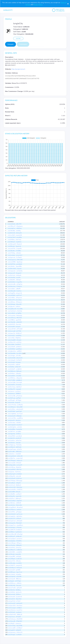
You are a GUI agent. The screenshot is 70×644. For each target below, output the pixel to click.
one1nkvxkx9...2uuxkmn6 (15, 597)
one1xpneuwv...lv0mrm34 (15, 632)
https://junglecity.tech (18, 69)
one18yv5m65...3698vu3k (15, 614)
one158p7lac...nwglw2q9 (15, 458)
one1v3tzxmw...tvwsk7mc (15, 610)
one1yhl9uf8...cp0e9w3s (15, 347)
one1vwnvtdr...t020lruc (14, 594)
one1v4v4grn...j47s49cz (14, 356)
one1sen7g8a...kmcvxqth (15, 382)
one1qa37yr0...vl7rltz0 (14, 601)
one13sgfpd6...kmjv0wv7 (15, 425)
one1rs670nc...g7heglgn (15, 512)
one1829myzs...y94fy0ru (15, 583)
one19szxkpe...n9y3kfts (14, 423)
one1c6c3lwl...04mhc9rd (15, 505)
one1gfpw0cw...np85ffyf (15, 351)
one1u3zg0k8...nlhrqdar (15, 340)
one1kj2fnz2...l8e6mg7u (15, 498)
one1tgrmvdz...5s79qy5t (15, 257)
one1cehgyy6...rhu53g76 (15, 360)
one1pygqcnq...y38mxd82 (15, 260)
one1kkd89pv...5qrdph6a (15, 429)
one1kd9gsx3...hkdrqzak (15, 568)
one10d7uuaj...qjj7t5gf (14, 398)
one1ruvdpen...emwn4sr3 (15, 255)
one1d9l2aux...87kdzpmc (15, 302)
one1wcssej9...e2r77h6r (14, 331)
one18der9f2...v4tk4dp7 (14, 280)
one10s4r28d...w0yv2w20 (15, 358)
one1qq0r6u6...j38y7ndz (15, 469)
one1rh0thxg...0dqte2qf (14, 467)
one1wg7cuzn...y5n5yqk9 (15, 521)
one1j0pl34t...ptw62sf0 (14, 438)
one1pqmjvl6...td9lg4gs (15, 416)
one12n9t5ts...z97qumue (15, 298)
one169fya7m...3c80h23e (15, 550)
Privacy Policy (38, 5)
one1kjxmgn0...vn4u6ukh (15, 474)
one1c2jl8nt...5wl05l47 (14, 344)
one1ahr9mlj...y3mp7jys (15, 548)
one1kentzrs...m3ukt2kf (14, 454)
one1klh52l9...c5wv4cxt (14, 324)
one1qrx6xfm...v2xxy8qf (14, 376)
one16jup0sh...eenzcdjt (14, 476)
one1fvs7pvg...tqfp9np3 (15, 387)
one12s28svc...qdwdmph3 (15, 409)
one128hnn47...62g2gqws (15, 226)
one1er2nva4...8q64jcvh (14, 485)
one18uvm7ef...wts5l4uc (15, 342)
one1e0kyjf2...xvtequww (14, 623)
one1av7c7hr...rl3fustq (14, 561)
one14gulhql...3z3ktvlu (14, 434)
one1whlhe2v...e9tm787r (15, 224)
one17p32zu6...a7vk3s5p (15, 311)
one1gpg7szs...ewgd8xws (15, 525)
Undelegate (23, 44)
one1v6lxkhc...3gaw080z (15, 266)
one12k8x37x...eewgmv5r (15, 565)
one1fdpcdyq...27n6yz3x (15, 286)
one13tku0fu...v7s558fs (14, 251)
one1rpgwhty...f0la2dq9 (15, 523)
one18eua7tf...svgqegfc (14, 389)
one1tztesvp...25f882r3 (14, 394)
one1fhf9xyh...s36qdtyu (14, 373)
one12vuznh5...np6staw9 (15, 603)
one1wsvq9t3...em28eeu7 (15, 628)
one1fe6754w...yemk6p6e (15, 264)
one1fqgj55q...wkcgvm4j (15, 293)
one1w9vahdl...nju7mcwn (15, 514)
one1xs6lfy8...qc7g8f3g (14, 313)
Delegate (11, 44)
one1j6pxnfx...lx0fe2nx (14, 307)
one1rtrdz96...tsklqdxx (14, 327)
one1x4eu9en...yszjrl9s (14, 278)
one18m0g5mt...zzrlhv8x (15, 427)
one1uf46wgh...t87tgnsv (15, 543)
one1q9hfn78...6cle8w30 (15, 530)
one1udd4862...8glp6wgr (15, 262)
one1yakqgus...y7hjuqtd (15, 527)
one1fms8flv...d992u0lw (15, 452)
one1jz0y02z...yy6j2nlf (14, 365)
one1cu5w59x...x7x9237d (15, 490)
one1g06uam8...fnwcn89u (15, 309)
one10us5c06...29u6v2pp (15, 487)
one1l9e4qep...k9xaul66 (15, 304)
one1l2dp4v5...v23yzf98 (14, 577)
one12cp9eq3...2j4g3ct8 (15, 501)
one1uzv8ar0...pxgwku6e (15, 235)
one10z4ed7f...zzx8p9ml (15, 369)
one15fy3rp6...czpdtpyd (15, 612)
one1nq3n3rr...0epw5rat (15, 599)
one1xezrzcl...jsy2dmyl (14, 391)
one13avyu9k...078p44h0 (15, 621)
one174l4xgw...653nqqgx (15, 481)
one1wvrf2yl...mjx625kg (14, 336)
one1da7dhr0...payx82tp (15, 237)
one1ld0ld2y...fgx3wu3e (15, 592)
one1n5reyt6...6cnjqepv (14, 362)
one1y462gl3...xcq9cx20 (15, 559)
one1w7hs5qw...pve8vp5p (15, 405)
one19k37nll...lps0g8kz (14, 431)
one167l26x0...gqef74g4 (15, 411)
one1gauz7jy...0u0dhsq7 (15, 333)
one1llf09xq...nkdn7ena (14, 240)
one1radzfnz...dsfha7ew (15, 440)
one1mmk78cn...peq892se (15, 418)
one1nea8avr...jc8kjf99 (14, 289)
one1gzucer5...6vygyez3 (14, 273)
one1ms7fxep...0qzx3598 (15, 626)
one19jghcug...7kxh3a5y (15, 445)
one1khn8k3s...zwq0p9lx (15, 552)
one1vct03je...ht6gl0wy (14, 338)
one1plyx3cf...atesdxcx (14, 420)
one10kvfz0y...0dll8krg (14, 590)
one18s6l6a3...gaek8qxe (15, 349)
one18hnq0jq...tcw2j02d (15, 563)
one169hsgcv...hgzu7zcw (15, 572)
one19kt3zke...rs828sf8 (14, 503)
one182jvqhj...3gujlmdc (14, 246)
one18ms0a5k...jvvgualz (15, 269)
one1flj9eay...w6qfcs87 (14, 367)
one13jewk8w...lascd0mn (15, 353)
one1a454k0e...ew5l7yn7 (15, 295)
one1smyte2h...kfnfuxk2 (14, 463)
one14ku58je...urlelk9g (14, 231)
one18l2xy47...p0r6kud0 (15, 536)
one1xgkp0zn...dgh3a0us (15, 516)
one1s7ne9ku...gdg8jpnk (15, 380)
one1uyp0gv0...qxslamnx (15, 539)
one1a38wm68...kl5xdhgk (15, 534)
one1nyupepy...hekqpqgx (15, 315)
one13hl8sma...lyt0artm (15, 510)
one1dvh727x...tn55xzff (14, 519)
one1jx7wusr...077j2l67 (14, 617)
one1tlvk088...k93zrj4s (14, 492)
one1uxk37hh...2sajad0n (15, 249)
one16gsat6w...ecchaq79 (15, 465)
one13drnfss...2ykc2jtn (14, 443)
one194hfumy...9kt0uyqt (15, 371)
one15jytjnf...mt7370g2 (14, 581)
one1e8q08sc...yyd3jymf (15, 494)
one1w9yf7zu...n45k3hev (15, 228)
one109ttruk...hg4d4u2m (15, 532)
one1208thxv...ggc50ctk (14, 320)
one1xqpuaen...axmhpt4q (15, 271)
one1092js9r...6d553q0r (15, 447)
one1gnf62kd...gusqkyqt (15, 436)
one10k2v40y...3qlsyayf (14, 585)
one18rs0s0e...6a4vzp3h (15, 233)
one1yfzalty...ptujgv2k (14, 402)
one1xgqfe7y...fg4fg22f (14, 630)
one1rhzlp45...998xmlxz (15, 579)
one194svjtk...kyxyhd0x (14, 554)
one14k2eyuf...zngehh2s (15, 242)
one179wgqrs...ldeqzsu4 (15, 461)
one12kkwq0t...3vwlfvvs (15, 291)
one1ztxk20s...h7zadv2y (15, 385)
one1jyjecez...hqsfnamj (14, 472)
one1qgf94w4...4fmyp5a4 (15, 507)
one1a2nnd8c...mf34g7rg (15, 284)
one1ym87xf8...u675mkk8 (15, 329)
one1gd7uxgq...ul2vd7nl (15, 449)
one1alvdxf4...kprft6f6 (14, 570)
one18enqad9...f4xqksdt (15, 244)
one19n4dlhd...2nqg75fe (15, 282)
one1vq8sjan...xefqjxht (14, 483)
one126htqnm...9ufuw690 (15, 407)
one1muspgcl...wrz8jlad (15, 608)
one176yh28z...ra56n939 (15, 322)
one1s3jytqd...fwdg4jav (14, 574)
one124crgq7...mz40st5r (15, 635)
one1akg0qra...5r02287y (15, 541)
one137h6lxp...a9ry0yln (14, 253)
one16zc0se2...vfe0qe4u (14, 275)
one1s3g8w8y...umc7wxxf (15, 414)
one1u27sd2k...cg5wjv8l (15, 588)
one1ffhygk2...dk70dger (14, 400)
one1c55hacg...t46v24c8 (15, 318)
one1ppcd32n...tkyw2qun (15, 606)
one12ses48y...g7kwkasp (15, 396)
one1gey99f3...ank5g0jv (14, 556)
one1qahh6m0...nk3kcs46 (15, 456)
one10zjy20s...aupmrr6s (15, 496)
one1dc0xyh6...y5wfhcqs (15, 478)
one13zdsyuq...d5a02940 (15, 619)
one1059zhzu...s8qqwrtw (15, 378)
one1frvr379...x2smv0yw (15, 300)
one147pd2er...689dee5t (15, 545)
